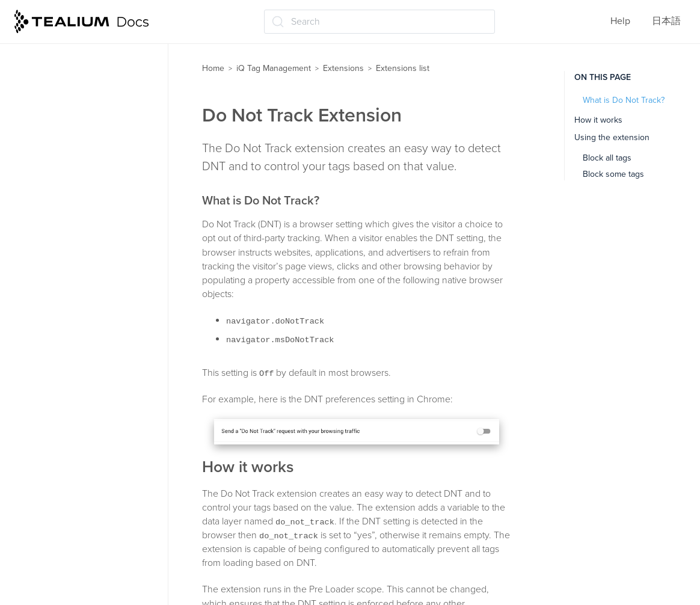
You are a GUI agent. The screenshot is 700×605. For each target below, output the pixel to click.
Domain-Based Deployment (90, 272)
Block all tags (607, 158)
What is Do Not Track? (624, 100)
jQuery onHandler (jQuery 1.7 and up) (93, 457)
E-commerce (59, 295)
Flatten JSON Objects (78, 319)
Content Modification (77, 131)
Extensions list (403, 68)
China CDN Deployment (83, 107)
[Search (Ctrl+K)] (379, 22)
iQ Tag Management (274, 68)
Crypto (47, 201)
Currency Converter (74, 225)
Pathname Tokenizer (75, 583)
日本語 (666, 21)
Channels (52, 83)
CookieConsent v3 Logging (90, 177)
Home (213, 68)
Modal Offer (57, 559)
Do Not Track (60, 248)
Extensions (343, 68)
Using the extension (612, 137)
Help (620, 21)
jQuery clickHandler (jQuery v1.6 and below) (91, 420)
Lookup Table (60, 512)
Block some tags (613, 174)
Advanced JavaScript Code (89, 60)
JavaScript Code (67, 366)
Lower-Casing (61, 535)
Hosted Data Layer (71, 342)
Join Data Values (68, 390)
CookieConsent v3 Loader (87, 154)
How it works (598, 120)
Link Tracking (60, 488)
